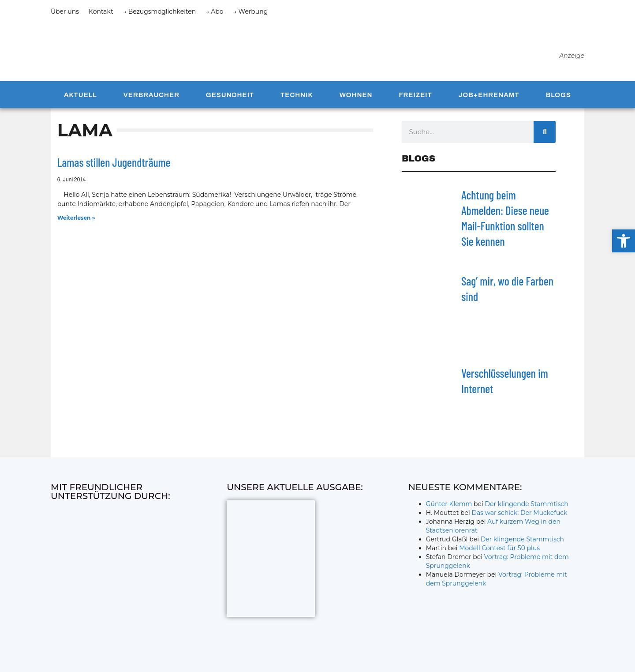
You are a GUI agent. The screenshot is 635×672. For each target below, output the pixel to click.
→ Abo (214, 11)
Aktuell (80, 98)
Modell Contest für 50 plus (499, 552)
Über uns (65, 11)
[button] (624, 241)
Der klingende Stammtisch (527, 507)
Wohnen (356, 98)
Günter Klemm (449, 507)
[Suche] (545, 135)
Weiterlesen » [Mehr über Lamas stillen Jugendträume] (76, 221)
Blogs (558, 98)
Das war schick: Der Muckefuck (519, 516)
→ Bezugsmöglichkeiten (160, 11)
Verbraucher (151, 98)
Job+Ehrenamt (489, 98)
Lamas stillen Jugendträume (114, 166)
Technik (297, 98)
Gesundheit (230, 98)
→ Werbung (251, 11)
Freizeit (415, 98)
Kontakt (101, 11)
